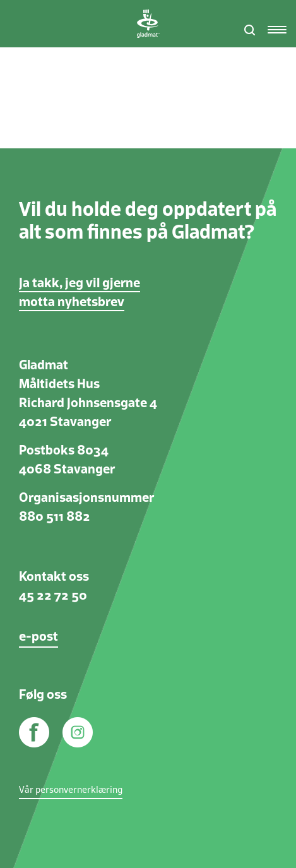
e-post (38, 637)
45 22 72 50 (53, 596)
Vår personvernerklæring (71, 790)
